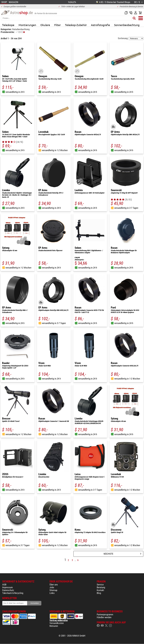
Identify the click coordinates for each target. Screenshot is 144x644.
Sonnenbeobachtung (127, 25)
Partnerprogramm (105, 614)
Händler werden (104, 617)
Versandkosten (57, 623)
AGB (4, 585)
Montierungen (27, 25)
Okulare (45, 25)
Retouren (54, 626)
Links (52, 593)
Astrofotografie (100, 25)
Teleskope (8, 25)
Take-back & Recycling (13, 593)
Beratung (101, 587)
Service (100, 585)
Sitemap (53, 590)
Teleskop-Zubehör (76, 25)
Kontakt (100, 590)
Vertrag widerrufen (59, 620)
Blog (99, 593)
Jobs (52, 587)
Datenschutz (8, 590)
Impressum (8, 587)
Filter (58, 25)
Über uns (54, 585)
